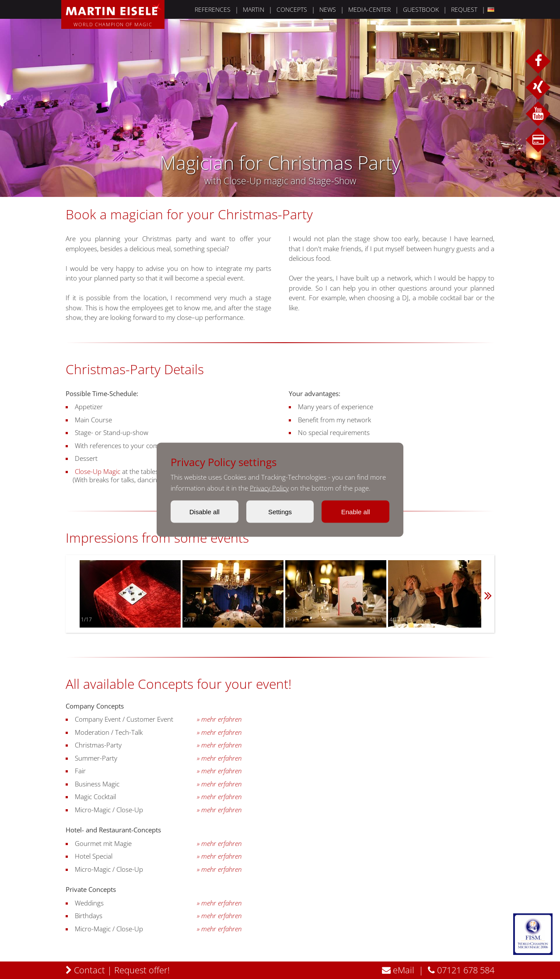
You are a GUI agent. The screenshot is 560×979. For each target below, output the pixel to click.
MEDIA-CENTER (369, 9)
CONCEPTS (292, 9)
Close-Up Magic (98, 471)
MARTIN (254, 9)
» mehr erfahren (219, 719)
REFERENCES (213, 9)
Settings (280, 511)
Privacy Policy (269, 488)
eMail (398, 970)
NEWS (328, 9)
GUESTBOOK (421, 9)
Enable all (356, 511)
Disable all (205, 511)
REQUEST (464, 9)
